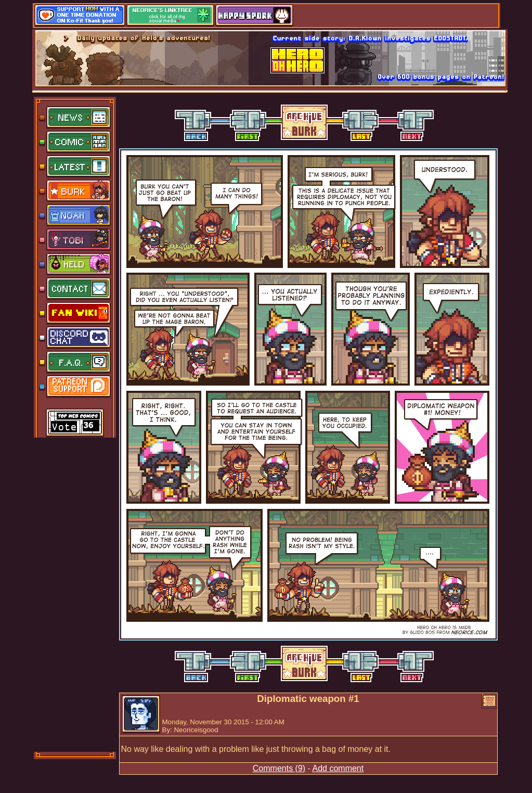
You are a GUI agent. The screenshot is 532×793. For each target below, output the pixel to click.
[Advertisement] (75, 594)
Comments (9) (279, 768)
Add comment (338, 768)
